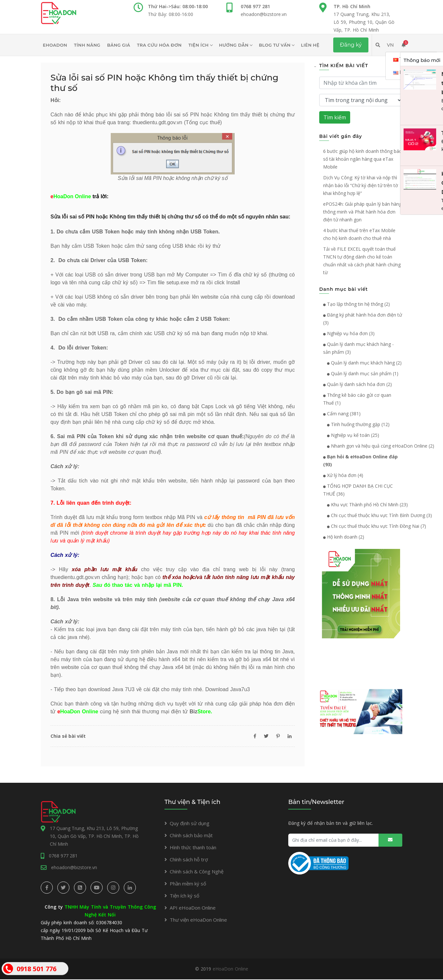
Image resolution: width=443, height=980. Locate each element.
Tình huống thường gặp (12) (356, 424)
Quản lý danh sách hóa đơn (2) (357, 384)
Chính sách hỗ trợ (189, 859)
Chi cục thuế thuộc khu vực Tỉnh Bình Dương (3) (378, 515)
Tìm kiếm (335, 117)
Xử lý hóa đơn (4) (343, 475)
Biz (200, 712)
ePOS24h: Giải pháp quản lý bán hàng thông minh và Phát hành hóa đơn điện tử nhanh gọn (362, 212)
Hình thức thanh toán (193, 847)
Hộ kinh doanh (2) (344, 537)
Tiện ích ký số (185, 896)
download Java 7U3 (111, 689)
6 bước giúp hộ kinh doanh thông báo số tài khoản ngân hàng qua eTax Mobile (363, 159)
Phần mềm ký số (188, 883)
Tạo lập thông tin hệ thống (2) (357, 304)
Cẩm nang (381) (342, 414)
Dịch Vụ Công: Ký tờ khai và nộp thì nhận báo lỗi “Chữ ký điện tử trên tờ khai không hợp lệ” (361, 185)
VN (390, 45)
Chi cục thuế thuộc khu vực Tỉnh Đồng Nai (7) (375, 526)
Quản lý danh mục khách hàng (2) (362, 363)
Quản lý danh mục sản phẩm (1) (361, 373)
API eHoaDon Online (193, 908)
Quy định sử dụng (190, 823)
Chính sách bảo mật (191, 835)
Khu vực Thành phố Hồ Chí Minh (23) (365, 505)
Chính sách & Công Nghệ (197, 871)
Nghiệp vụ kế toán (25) (351, 435)
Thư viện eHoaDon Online (198, 920)
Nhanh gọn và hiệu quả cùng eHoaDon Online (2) (379, 446)
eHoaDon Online (230, 969)
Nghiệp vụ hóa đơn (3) (349, 333)
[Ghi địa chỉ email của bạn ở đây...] (345, 840)
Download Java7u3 (228, 689)
